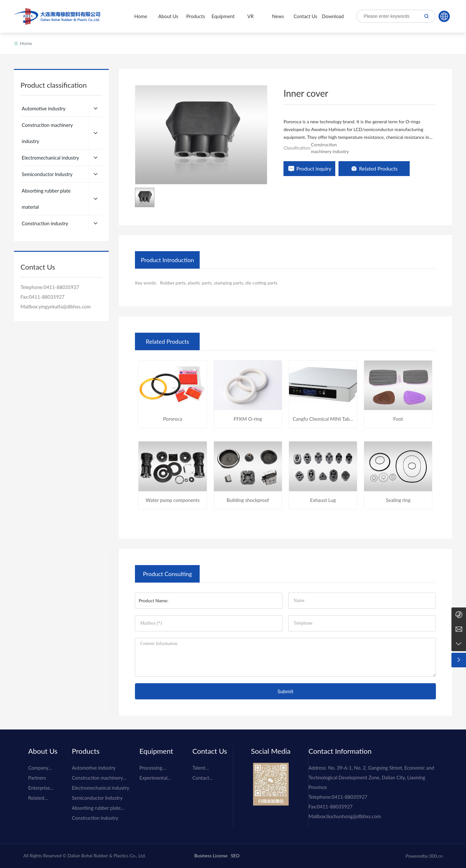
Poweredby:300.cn (424, 856)
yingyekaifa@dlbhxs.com (65, 290)
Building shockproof (248, 500)
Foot (398, 419)
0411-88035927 (47, 281)
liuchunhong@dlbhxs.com (354, 816)
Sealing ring (398, 500)
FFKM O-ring (248, 419)
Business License (211, 856)
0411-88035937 (61, 271)
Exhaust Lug (323, 500)
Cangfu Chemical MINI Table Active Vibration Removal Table (323, 419)
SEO (235, 856)
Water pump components (173, 500)
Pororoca (173, 419)
